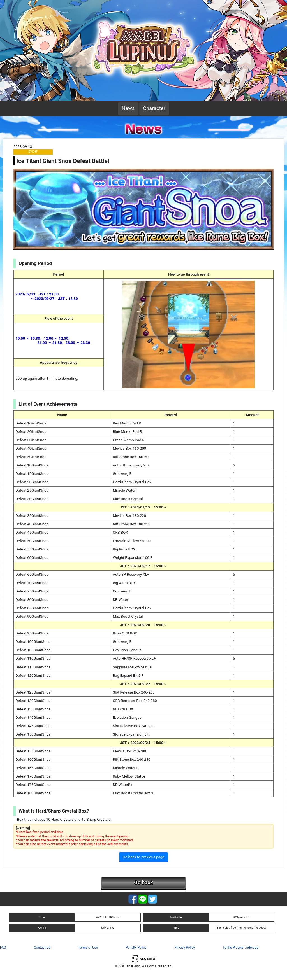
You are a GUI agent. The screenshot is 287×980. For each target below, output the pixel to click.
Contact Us (42, 948)
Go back (143, 883)
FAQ (3, 948)
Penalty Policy (136, 948)
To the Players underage (241, 948)
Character (154, 108)
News (128, 108)
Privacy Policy (185, 948)
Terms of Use (88, 948)
